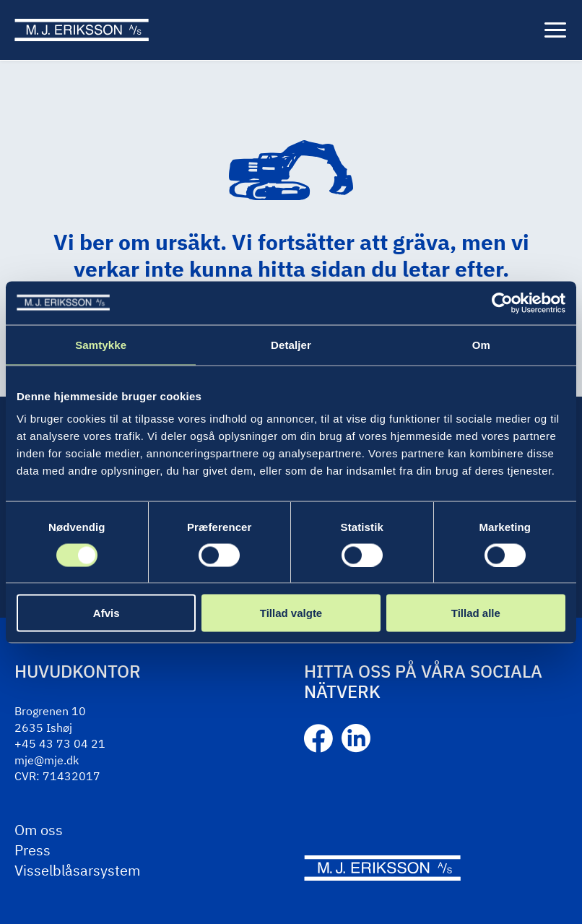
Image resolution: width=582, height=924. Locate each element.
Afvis (107, 613)
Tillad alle (476, 613)
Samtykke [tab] (101, 344)
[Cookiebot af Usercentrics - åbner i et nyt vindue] (502, 303)
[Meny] (555, 30)
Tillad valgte (291, 613)
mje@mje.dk (47, 760)
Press (32, 850)
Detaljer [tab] (291, 344)
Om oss (39, 830)
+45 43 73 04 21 (60, 743)
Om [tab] (481, 344)
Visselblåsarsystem (77, 870)
